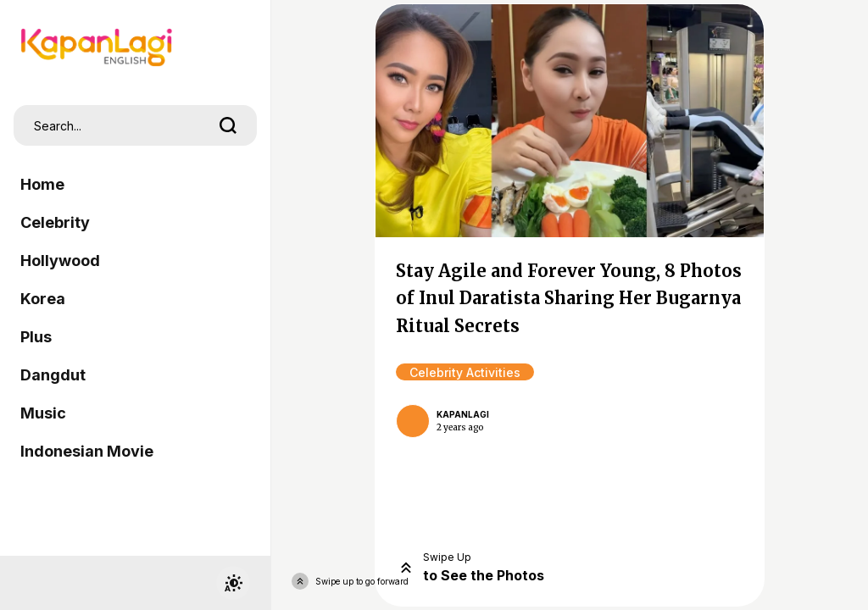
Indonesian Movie (87, 451)
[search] (228, 125)
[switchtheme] (233, 583)
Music (43, 413)
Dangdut (53, 375)
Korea (43, 299)
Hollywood (60, 261)
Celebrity (55, 222)
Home (42, 184)
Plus (36, 337)
